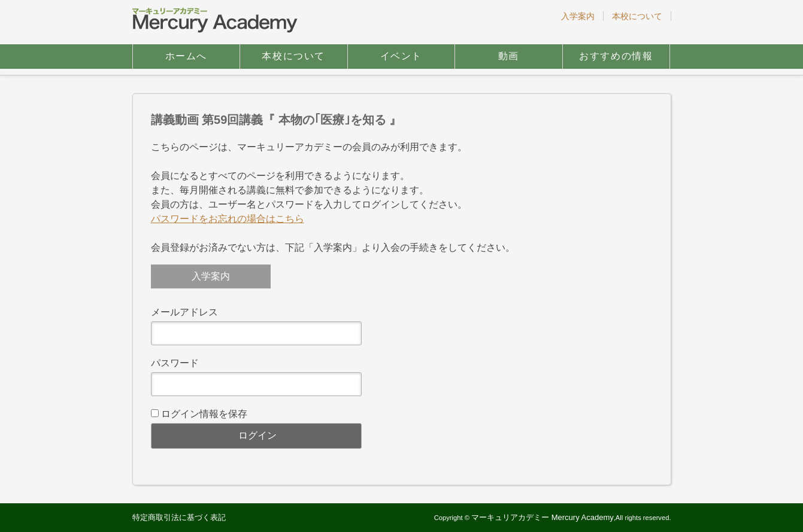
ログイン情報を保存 (204, 414)
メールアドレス (184, 312)
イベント (401, 56)
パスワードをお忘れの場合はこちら (228, 219)
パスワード (175, 363)
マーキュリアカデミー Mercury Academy (543, 517)
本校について (637, 16)
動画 (509, 56)
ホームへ (186, 56)
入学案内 (578, 16)
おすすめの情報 (616, 56)
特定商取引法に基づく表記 (179, 517)
